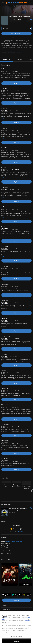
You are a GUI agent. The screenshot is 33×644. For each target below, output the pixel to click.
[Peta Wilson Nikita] (6, 490)
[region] (16, 627)
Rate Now (21, 531)
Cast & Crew (19, 59)
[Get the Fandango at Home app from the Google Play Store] (17, 595)
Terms (5, 617)
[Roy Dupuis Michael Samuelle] (16, 490)
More (3, 49)
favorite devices (15, 52)
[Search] (31, 3)
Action (8, 542)
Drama (13, 542)
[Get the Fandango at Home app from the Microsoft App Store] (27, 595)
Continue (16, 641)
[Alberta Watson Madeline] (26, 490)
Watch (5, 606)
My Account (7, 609)
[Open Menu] (3, 3)
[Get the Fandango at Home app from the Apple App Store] (6, 595)
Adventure (19, 542)
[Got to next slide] (31, 490)
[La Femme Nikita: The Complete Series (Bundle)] (20, 509)
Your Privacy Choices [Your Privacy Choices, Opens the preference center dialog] (17, 637)
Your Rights (28, 621)
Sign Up (16, 600)
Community (13, 531)
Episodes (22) (6, 59)
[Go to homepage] (16, 3)
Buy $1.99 (17, 83)
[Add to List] (31, 20)
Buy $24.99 (20, 33)
